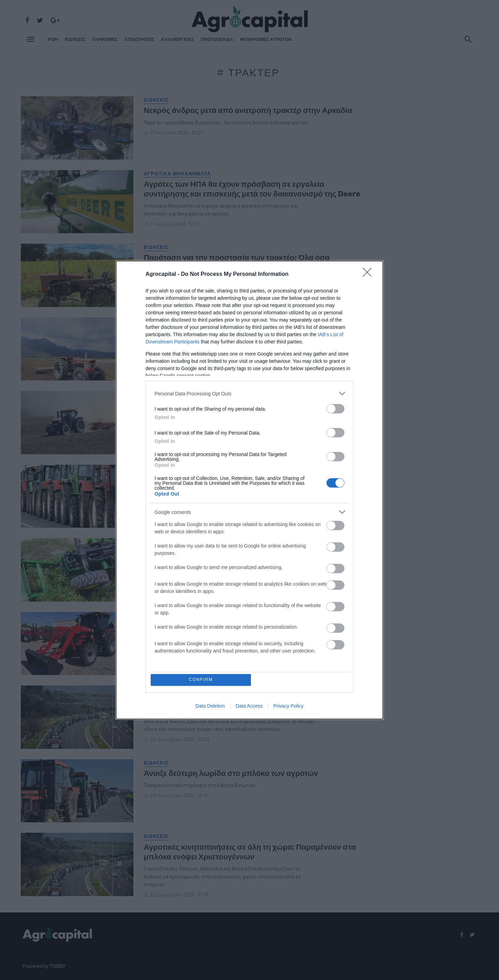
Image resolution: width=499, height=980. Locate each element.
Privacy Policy (288, 707)
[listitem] (249, 393)
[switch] (335, 408)
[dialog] (249, 490)
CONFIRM (202, 680)
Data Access (249, 707)
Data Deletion (210, 707)
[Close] (369, 274)
